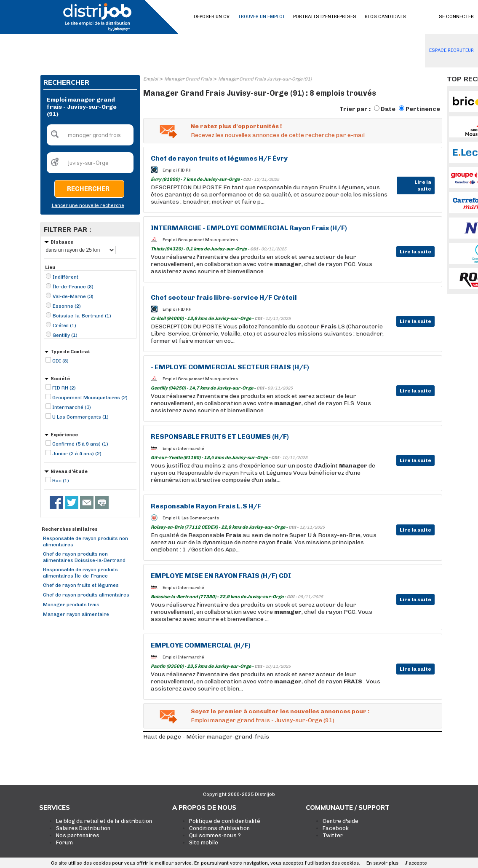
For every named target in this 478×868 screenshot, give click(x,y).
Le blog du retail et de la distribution (104, 821)
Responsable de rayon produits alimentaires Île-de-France (80, 573)
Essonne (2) (67, 306)
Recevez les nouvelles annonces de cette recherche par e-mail (278, 135)
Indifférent (65, 277)
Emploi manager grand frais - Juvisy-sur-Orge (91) (263, 720)
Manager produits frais (71, 605)
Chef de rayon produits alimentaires (86, 595)
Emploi (151, 79)
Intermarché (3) (72, 407)
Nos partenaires (78, 835)
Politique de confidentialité (225, 821)
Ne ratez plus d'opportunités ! (236, 126)
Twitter (333, 835)
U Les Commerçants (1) (80, 417)
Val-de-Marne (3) (73, 296)
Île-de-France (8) (73, 287)
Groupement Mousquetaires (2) (90, 398)
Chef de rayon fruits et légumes (81, 585)
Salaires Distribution (83, 828)
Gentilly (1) (65, 335)
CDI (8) (60, 361)
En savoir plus (382, 863)
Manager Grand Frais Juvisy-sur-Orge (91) (265, 79)
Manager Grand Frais (188, 79)
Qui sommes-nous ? (215, 835)
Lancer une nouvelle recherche (88, 206)
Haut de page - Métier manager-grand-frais (206, 737)
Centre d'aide (340, 821)
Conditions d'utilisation (219, 828)
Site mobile (204, 842)
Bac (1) (61, 481)
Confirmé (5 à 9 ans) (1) (80, 444)
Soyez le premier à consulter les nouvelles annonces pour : (280, 711)
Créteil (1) (64, 325)
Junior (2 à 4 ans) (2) (77, 454)
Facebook (336, 828)
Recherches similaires (70, 529)
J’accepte (416, 863)
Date (388, 109)
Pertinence (423, 109)
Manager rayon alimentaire (76, 614)
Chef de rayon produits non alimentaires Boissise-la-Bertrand (84, 557)
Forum (64, 842)
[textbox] (90, 135)
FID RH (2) (64, 388)
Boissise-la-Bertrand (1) (82, 316)
